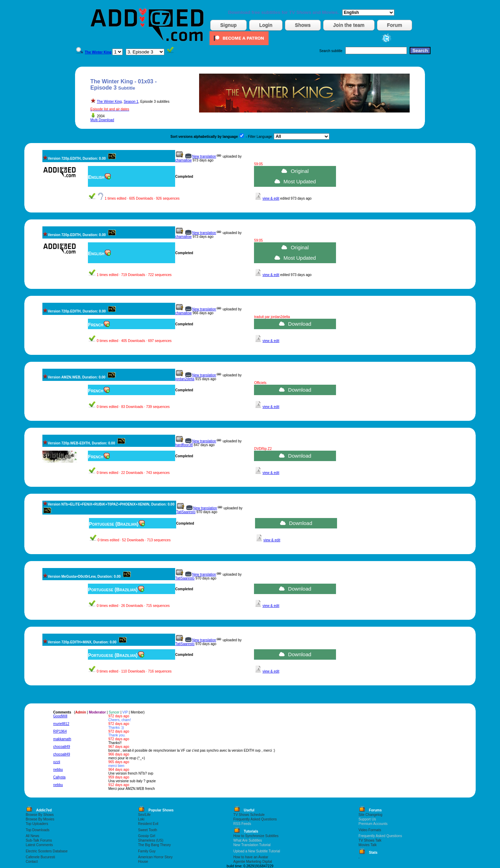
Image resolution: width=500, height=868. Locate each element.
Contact (32, 862)
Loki (141, 819)
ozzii (57, 762)
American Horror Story (155, 857)
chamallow (183, 160)
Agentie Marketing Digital (253, 862)
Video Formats (370, 830)
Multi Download (102, 120)
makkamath (62, 739)
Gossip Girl (146, 836)
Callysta (59, 777)
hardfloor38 (184, 445)
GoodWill (60, 716)
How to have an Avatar (251, 857)
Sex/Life (144, 815)
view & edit (271, 198)
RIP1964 (60, 731)
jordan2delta (185, 379)
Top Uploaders (37, 824)
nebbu (58, 770)
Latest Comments (39, 845)
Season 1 (131, 102)
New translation (204, 156)
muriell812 (61, 724)
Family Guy (147, 851)
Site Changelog (370, 815)
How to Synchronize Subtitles (256, 836)
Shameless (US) (151, 840)
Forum (395, 25)
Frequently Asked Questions (255, 819)
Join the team (349, 25)
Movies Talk (368, 845)
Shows (303, 25)
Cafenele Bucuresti (40, 857)
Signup (228, 25)
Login (266, 25)
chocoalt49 (62, 747)
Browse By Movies (40, 819)
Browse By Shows (40, 815)
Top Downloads (38, 830)
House (143, 862)
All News (32, 836)
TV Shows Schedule (249, 815)
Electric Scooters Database (47, 851)
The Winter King (109, 102)
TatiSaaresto (186, 512)
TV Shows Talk (370, 840)
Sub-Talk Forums (39, 840)
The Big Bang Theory (154, 845)
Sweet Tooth (147, 830)
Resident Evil (148, 824)
